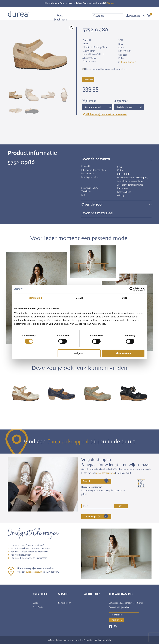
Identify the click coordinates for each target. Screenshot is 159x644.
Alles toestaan (123, 353)
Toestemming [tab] (35, 298)
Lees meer (88, 79)
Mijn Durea (133, 16)
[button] (71, 28)
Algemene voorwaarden (73, 640)
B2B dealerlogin (65, 603)
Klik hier (110, 3)
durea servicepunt (34, 572)
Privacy (59, 640)
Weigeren (79, 353)
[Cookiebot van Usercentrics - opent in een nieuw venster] (132, 289)
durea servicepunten (106, 473)
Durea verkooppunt (68, 441)
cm (102, 506)
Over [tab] (124, 298)
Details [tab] (80, 298)
